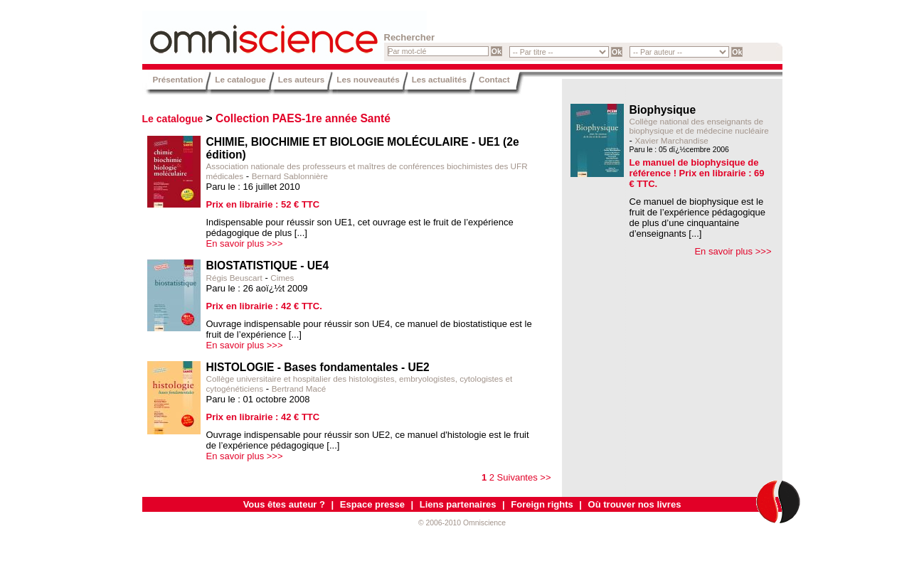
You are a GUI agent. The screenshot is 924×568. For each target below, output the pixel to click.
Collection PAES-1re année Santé (303, 118)
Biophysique (663, 110)
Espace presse (372, 504)
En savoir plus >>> (245, 243)
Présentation (178, 79)
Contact (494, 79)
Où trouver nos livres (635, 504)
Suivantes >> (524, 477)
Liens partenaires (458, 504)
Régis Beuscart (234, 278)
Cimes (282, 278)
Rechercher (410, 37)
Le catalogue (240, 79)
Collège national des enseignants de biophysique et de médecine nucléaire (699, 126)
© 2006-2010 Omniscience (462, 523)
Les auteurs (302, 79)
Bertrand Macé (299, 389)
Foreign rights (542, 504)
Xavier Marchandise (671, 140)
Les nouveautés (368, 79)
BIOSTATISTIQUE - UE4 (268, 266)
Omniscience (228, 32)
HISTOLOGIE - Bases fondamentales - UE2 (318, 367)
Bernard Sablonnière (290, 176)
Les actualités (439, 79)
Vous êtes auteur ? (284, 504)
